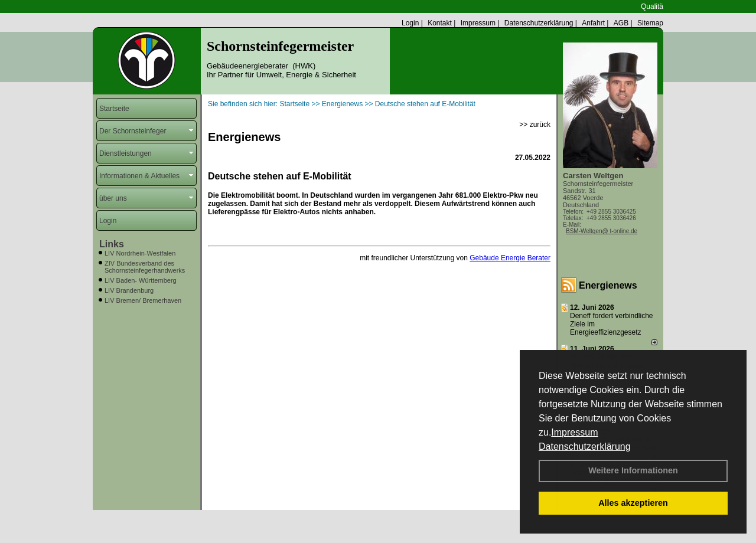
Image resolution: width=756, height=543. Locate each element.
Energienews (608, 285)
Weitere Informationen (633, 470)
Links (112, 244)
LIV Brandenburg (129, 290)
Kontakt (440, 23)
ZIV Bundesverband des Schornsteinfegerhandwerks (145, 267)
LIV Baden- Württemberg (141, 280)
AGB (621, 23)
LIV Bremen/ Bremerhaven (143, 300)
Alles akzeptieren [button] (633, 503)
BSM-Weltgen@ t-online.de (602, 231)
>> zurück (535, 125)
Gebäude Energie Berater (510, 258)
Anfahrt (593, 23)
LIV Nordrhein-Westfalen (140, 253)
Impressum (574, 432)
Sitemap (650, 23)
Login (410, 23)
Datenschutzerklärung (585, 446)
